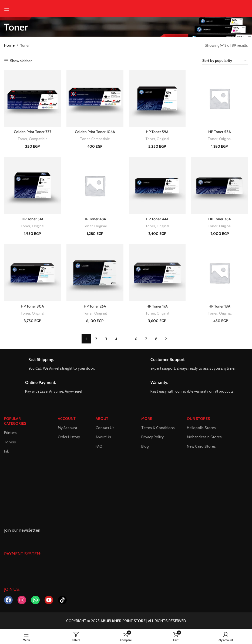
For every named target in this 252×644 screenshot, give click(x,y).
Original (163, 139)
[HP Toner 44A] (157, 186)
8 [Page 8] (156, 339)
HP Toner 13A (219, 306)
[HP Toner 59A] (157, 98)
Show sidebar (21, 61)
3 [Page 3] (106, 339)
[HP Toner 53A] (219, 98)
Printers (10, 433)
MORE (147, 419)
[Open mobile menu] (7, 9)
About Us (103, 437)
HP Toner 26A (95, 306)
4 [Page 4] (116, 339)
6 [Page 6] (136, 339)
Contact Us (105, 428)
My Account (68, 428)
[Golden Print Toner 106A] (95, 98)
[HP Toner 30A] (33, 273)
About (102, 419)
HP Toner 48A (95, 219)
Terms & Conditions (158, 428)
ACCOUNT (67, 419)
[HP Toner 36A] (219, 186)
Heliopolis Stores (201, 428)
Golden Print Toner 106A (95, 132)
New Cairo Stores (201, 446)
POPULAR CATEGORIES (15, 421)
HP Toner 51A (33, 219)
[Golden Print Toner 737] (33, 98)
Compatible (38, 139)
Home (9, 45)
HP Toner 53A (220, 132)
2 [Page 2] (96, 339)
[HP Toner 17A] (157, 273)
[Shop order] (225, 61)
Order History (69, 437)
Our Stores (198, 419)
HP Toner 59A (157, 132)
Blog (145, 446)
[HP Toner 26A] (95, 273)
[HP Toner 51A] (33, 186)
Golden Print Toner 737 (33, 132)
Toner (22, 139)
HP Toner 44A (157, 219)
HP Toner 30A (32, 306)
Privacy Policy (152, 437)
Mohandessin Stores (204, 437)
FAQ (99, 446)
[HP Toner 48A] (95, 186)
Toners (10, 442)
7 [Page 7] (146, 339)
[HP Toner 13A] (219, 273)
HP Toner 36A (220, 219)
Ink (6, 451)
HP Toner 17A (157, 306)
